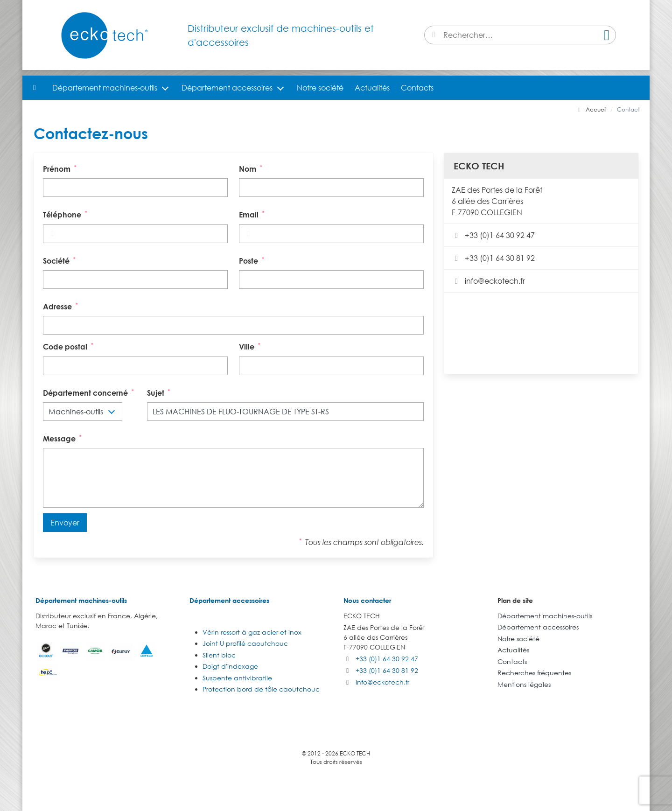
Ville (251, 346)
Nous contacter (367, 600)
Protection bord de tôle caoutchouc (261, 689)
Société (60, 260)
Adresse (61, 306)
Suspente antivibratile (237, 678)
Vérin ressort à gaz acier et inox (252, 632)
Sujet (160, 392)
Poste (252, 260)
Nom (252, 168)
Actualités (372, 88)
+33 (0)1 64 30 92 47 (493, 235)
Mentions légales (524, 684)
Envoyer (65, 523)
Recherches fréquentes (534, 673)
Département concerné (89, 392)
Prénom (61, 168)
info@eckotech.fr (488, 281)
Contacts (417, 88)
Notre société (320, 88)
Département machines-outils (105, 88)
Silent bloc (219, 655)
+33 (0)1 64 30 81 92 (493, 258)
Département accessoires (227, 88)
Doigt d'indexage (230, 666)
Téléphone (66, 214)
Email (253, 214)
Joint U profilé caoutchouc (245, 643)
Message (63, 438)
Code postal (69, 346)
